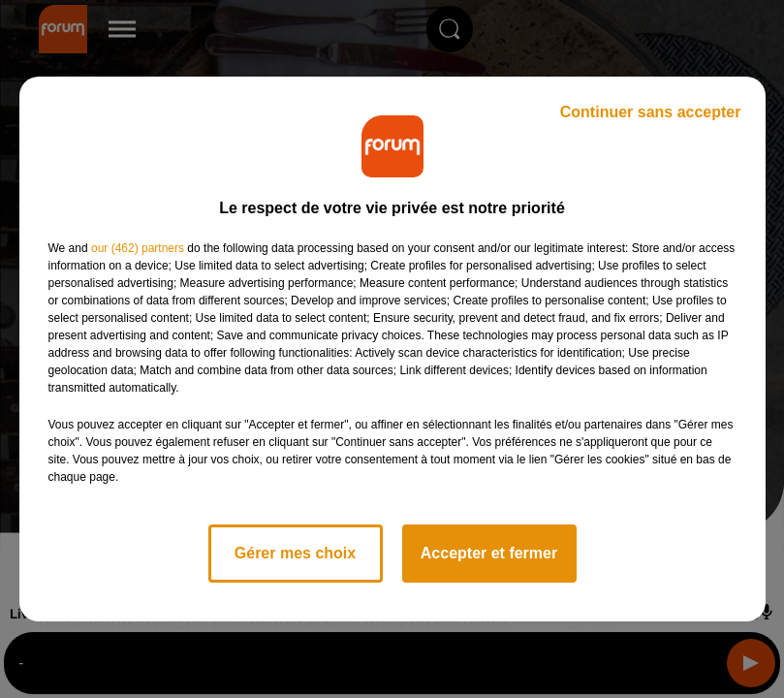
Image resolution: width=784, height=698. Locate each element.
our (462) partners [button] (138, 248)
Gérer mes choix (295, 553)
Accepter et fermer (489, 553)
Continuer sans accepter (651, 112)
